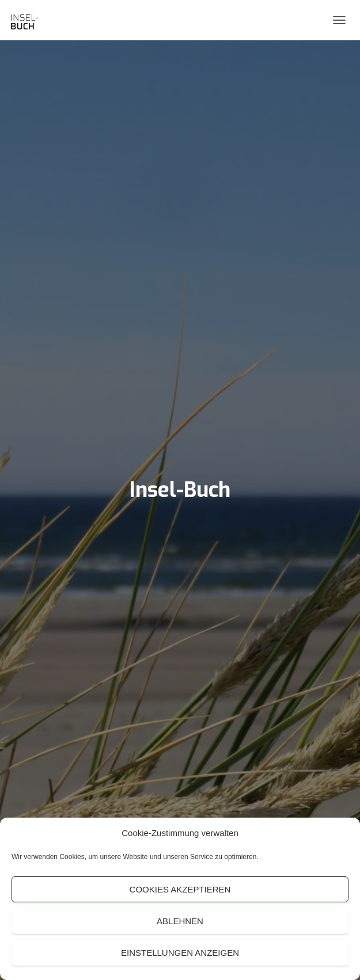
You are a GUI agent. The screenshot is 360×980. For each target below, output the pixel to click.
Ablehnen (180, 921)
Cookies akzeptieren (180, 889)
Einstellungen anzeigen (180, 953)
